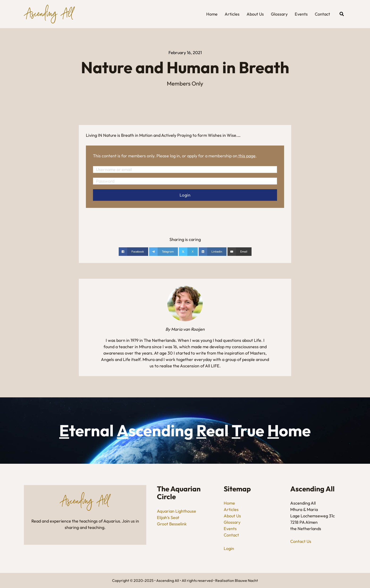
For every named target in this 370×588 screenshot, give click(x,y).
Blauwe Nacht (246, 580)
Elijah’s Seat (168, 517)
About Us (255, 14)
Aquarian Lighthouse (177, 511)
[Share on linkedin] (213, 252)
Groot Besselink (172, 524)
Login (229, 548)
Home (212, 14)
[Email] (240, 252)
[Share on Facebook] (133, 252)
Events (301, 14)
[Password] (185, 181)
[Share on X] (188, 252)
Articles (232, 14)
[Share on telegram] (164, 252)
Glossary (279, 14)
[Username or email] (185, 170)
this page (247, 156)
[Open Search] (342, 14)
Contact (322, 14)
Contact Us (301, 541)
